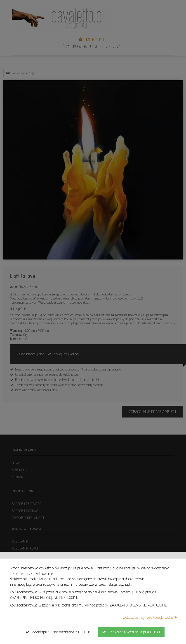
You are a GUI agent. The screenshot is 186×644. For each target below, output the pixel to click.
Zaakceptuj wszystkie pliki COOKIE (131, 632)
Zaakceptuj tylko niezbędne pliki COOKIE (59, 632)
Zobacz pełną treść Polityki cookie (150, 617)
